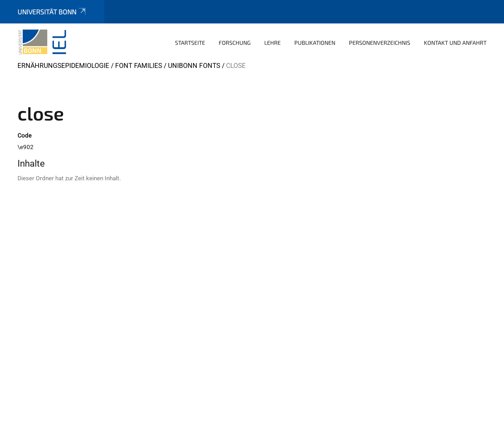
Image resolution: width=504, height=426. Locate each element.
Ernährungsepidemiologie (63, 66)
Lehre (272, 43)
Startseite (190, 43)
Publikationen (315, 43)
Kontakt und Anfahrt (455, 43)
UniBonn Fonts (194, 66)
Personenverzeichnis (380, 43)
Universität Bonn (52, 12)
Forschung (235, 43)
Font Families (139, 66)
